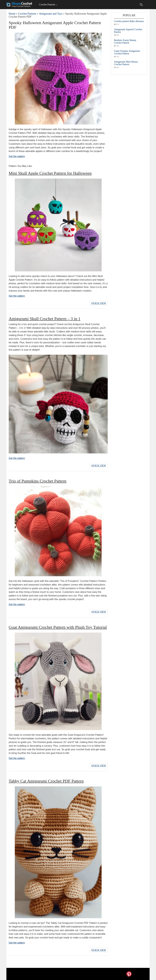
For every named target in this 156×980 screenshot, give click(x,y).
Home (12, 14)
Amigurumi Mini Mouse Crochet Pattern (126, 63)
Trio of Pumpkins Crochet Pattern (38, 481)
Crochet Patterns (47, 4)
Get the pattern (17, 156)
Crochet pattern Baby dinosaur (129, 21)
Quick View (99, 303)
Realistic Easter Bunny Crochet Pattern (125, 41)
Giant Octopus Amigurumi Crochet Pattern (127, 52)
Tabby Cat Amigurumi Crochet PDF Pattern (46, 781)
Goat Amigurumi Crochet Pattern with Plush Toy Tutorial (58, 627)
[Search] (141, 5)
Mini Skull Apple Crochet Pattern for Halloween (50, 173)
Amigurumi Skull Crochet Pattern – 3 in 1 (45, 319)
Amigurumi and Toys (51, 14)
